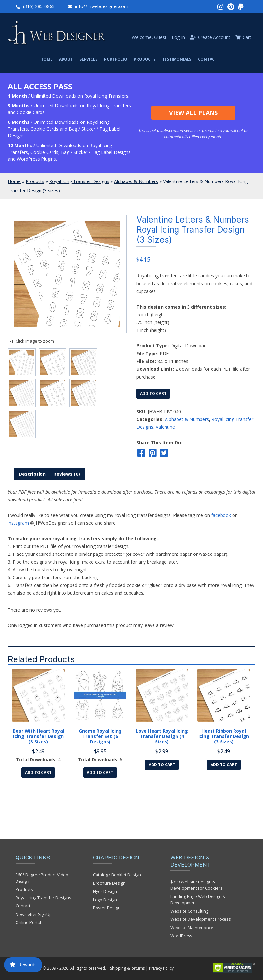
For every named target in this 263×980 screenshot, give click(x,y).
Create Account (214, 37)
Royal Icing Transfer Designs (79, 181)
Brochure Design (109, 883)
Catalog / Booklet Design (117, 875)
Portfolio (116, 59)
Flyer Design (105, 891)
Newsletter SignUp (34, 914)
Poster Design (107, 908)
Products (145, 59)
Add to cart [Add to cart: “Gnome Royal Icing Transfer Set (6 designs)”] (100, 772)
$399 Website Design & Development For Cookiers (196, 885)
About (66, 59)
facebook (221, 515)
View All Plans (193, 113)
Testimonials (177, 59)
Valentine (165, 427)
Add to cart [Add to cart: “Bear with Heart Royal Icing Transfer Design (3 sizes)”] (38, 772)
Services (88, 59)
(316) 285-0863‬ (39, 6)
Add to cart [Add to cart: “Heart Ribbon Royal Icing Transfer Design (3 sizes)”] (224, 765)
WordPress (181, 936)
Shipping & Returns (127, 968)
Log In (178, 37)
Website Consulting (189, 911)
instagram (18, 523)
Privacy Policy (161, 968)
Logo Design (105, 900)
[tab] (32, 474)
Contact (208, 59)
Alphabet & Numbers (136, 181)
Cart (247, 37)
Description (32, 474)
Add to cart (153, 394)
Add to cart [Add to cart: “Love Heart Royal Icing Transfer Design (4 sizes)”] (162, 765)
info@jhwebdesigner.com (102, 6)
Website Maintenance (192, 927)
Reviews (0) (67, 474)
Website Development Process (201, 919)
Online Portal (28, 922)
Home (46, 59)
